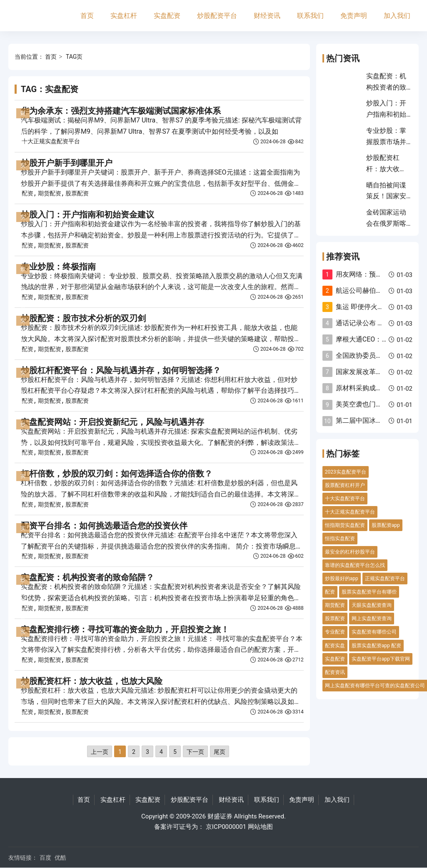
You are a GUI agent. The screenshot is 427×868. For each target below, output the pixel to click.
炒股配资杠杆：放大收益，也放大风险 (92, 681)
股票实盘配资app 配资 (376, 646)
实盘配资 (167, 16)
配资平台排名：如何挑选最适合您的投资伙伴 (104, 526)
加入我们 (397, 16)
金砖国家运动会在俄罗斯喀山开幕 (386, 223)
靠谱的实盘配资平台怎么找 (355, 565)
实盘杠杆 (124, 16)
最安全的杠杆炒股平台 (350, 552)
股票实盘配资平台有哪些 (369, 592)
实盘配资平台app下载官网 (381, 659)
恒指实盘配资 (340, 539)
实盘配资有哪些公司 (374, 632)
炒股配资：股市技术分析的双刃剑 (83, 318)
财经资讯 (267, 16)
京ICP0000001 (226, 827)
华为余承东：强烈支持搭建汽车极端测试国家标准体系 (121, 111)
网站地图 (260, 827)
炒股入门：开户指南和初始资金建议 (87, 215)
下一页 (195, 752)
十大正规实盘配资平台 (51, 141)
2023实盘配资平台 (346, 472)
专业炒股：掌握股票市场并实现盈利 (386, 142)
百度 (45, 858)
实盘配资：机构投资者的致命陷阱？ (87, 577)
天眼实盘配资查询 (372, 605)
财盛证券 (220, 816)
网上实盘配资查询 (372, 619)
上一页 (100, 752)
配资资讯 (335, 672)
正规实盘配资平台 (385, 579)
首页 (87, 16)
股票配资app (386, 525)
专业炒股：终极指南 (58, 267)
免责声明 (354, 16)
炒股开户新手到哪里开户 (67, 163)
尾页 (220, 752)
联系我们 (310, 16)
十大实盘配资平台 (345, 499)
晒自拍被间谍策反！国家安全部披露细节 (386, 196)
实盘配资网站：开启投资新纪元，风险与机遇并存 (112, 422)
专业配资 (335, 632)
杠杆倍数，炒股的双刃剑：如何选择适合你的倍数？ (117, 474)
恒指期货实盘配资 (345, 525)
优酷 (60, 858)
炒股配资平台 (217, 16)
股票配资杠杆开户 (345, 485)
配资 (27, 193)
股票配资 (77, 193)
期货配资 (50, 193)
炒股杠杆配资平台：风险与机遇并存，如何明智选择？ (121, 370)
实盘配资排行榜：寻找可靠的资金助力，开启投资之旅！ (125, 629)
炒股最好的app (342, 579)
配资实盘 (335, 646)
